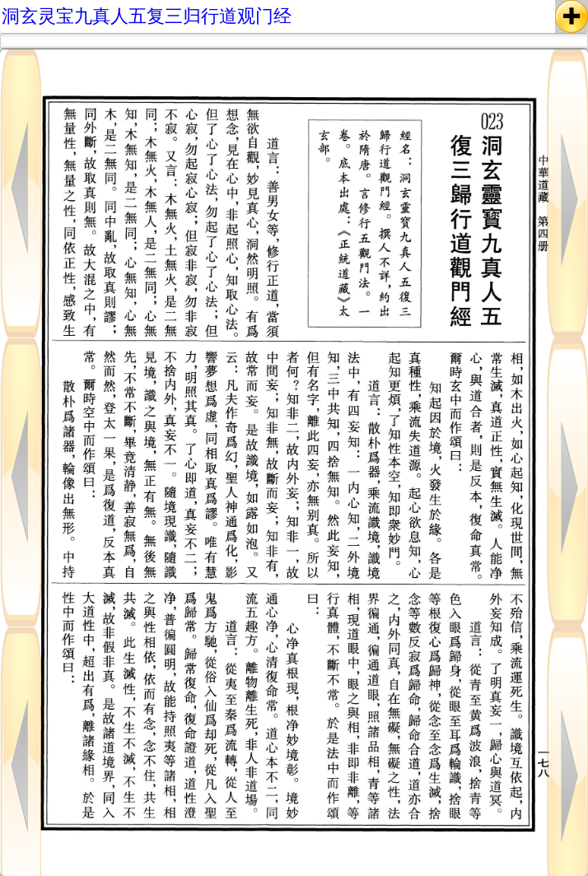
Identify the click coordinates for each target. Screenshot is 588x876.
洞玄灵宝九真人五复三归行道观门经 (147, 16)
